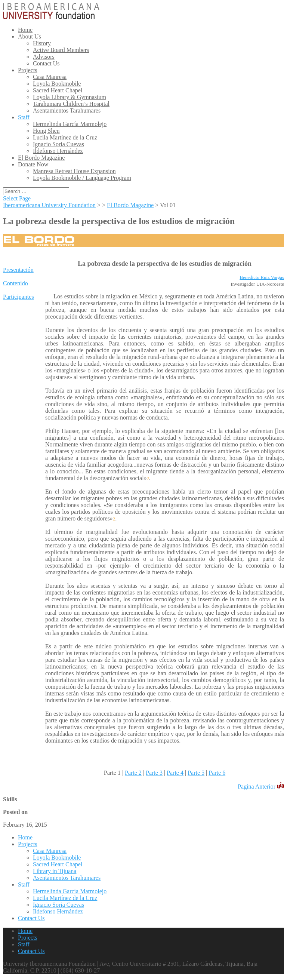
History (42, 43)
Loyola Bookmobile (57, 84)
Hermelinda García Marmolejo (70, 124)
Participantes (18, 297)
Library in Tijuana (55, 871)
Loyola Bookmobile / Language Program (82, 178)
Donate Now (33, 164)
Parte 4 (175, 773)
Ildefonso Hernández (58, 151)
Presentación (18, 270)
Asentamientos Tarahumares (67, 110)
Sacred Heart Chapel (58, 90)
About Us (30, 36)
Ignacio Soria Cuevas (58, 144)
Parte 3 (154, 773)
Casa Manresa (50, 77)
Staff (24, 117)
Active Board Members (61, 50)
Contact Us (46, 63)
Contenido (16, 283)
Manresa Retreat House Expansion (74, 171)
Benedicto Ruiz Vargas (262, 277)
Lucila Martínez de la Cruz (65, 137)
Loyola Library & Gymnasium (70, 97)
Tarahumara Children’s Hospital (71, 104)
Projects (28, 70)
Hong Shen (46, 131)
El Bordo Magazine (41, 158)
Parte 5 (196, 773)
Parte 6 (217, 773)
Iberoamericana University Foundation (49, 205)
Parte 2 (133, 773)
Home (25, 30)
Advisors (44, 57)
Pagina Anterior (257, 787)
